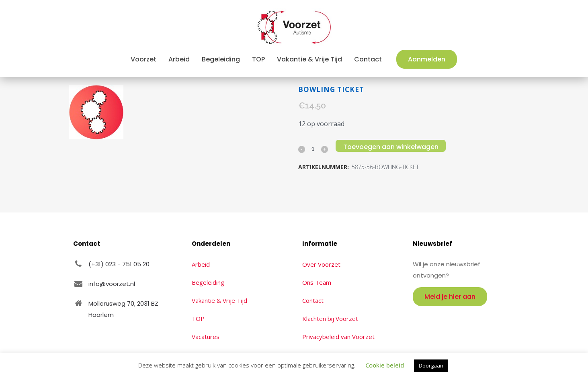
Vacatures (206, 337)
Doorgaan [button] (431, 365)
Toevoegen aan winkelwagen (392, 147)
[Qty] (313, 149)
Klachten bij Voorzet (330, 319)
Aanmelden (427, 59)
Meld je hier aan (450, 297)
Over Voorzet (321, 264)
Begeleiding (208, 282)
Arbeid (201, 264)
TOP (198, 319)
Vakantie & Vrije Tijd (219, 300)
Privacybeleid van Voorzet (338, 337)
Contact (313, 300)
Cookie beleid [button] (385, 365)
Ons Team (317, 282)
